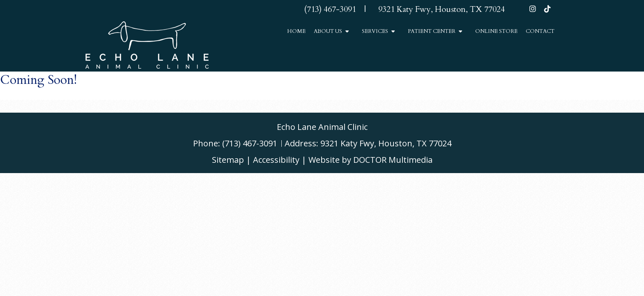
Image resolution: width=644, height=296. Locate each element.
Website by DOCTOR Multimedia (370, 160)
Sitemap (228, 160)
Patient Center (432, 31)
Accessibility (276, 160)
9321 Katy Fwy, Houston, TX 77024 (386, 143)
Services (375, 31)
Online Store (496, 31)
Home (296, 31)
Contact (540, 31)
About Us (328, 31)
